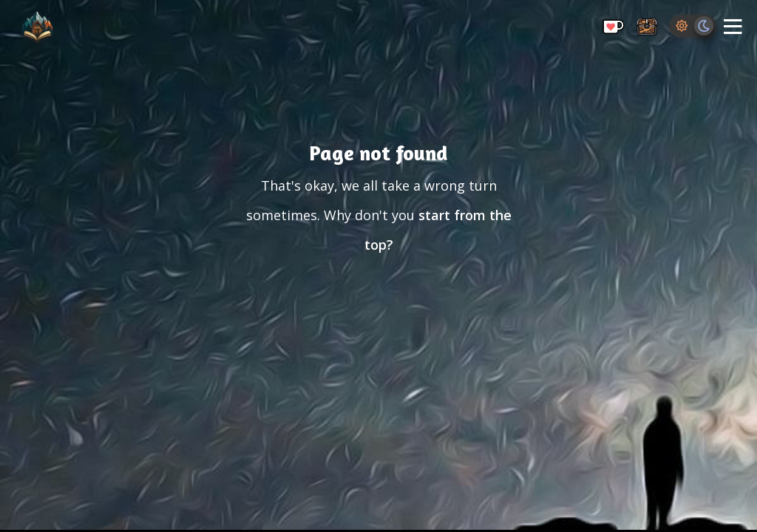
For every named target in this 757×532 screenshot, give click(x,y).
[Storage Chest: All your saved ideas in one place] (647, 28)
